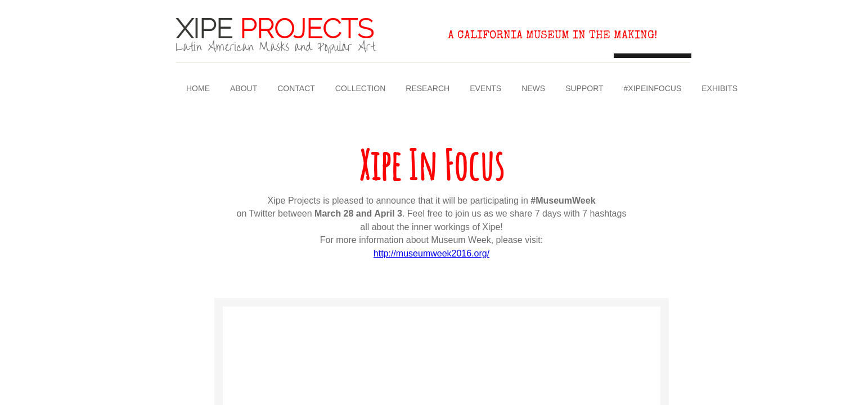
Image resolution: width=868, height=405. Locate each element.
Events (485, 88)
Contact (296, 88)
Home (198, 88)
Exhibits (719, 88)
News (533, 88)
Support (584, 88)
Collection (360, 88)
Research (428, 88)
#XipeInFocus (653, 88)
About (244, 88)
